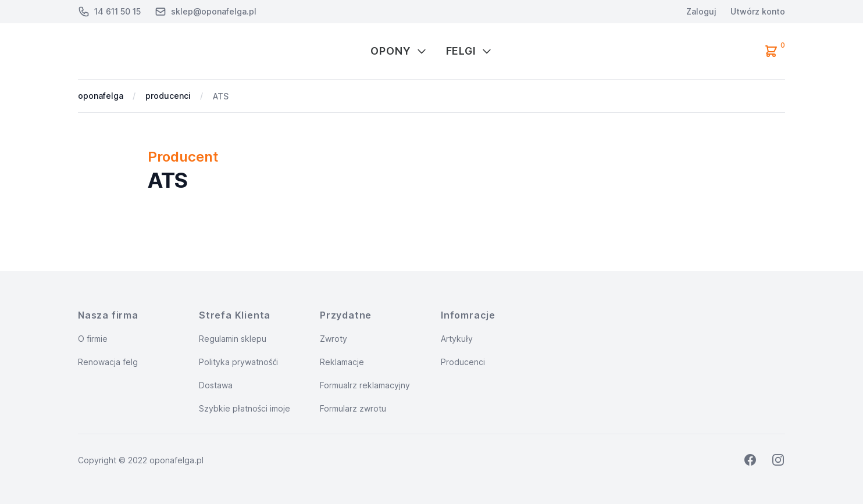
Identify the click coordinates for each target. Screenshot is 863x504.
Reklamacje (342, 362)
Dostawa (216, 385)
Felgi (470, 51)
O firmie (93, 339)
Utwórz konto (758, 11)
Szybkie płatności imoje (245, 408)
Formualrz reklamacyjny (365, 385)
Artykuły (457, 339)
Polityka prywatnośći (238, 362)
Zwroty (334, 339)
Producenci (463, 362)
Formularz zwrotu (353, 408)
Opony (399, 51)
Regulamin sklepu (233, 339)
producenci (168, 96)
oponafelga (101, 96)
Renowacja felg (108, 362)
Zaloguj (701, 11)
